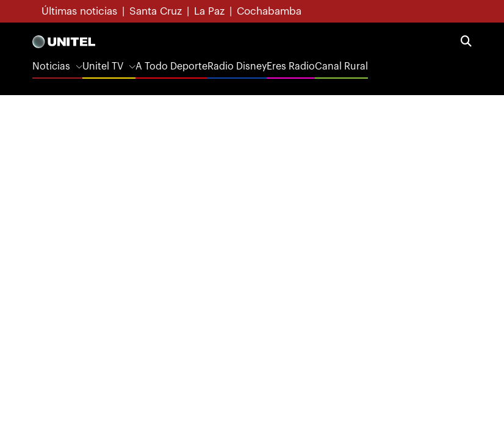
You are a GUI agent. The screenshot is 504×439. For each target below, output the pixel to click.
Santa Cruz (156, 11)
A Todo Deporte (171, 66)
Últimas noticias (79, 11)
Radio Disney (237, 66)
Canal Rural (341, 66)
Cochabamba (269, 11)
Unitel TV (103, 66)
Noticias (51, 66)
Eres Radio (291, 66)
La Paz (209, 11)
